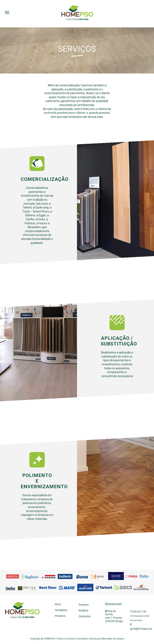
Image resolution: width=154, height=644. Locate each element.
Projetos (83, 610)
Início (58, 604)
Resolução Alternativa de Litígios (107, 639)
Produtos (60, 616)
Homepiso (61, 610)
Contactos (85, 616)
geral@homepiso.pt (141, 629)
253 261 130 (139, 612)
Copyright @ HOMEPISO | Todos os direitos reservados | (60, 639)
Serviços (84, 605)
